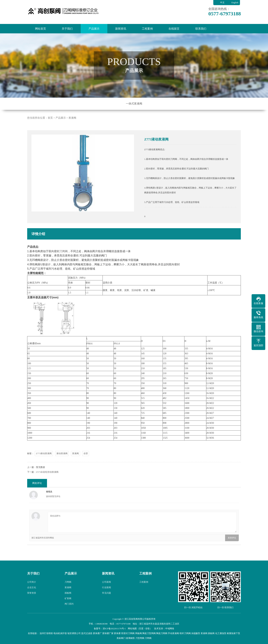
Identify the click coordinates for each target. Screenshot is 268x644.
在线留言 (174, 29)
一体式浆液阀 (134, 104)
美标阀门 (121, 638)
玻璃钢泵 (130, 638)
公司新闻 (106, 588)
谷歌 (148, 629)
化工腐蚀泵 (221, 633)
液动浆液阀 (62, 460)
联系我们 (201, 29)
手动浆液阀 (173, 633)
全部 (86, 460)
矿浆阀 (68, 605)
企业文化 (32, 594)
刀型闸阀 (140, 638)
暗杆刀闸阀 (185, 633)
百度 (141, 629)
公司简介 (32, 588)
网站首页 (41, 29)
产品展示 (94, 29)
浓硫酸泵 (196, 633)
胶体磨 (117, 633)
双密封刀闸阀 (128, 633)
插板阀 (68, 599)
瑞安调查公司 (74, 633)
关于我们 (67, 29)
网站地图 (132, 629)
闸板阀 (139, 633)
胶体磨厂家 (108, 633)
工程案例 (147, 29)
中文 (222, 2)
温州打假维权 (46, 633)
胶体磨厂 (97, 633)
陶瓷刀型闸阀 (149, 633)
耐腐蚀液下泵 (233, 633)
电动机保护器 (60, 633)
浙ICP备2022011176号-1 (114, 629)
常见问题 (106, 599)
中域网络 (170, 629)
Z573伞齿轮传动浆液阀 (47, 479)
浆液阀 (72, 124)
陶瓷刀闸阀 (162, 633)
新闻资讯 (121, 29)
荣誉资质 (32, 599)
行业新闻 (106, 594)
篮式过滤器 (87, 633)
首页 (50, 124)
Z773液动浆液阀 (44, 460)
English (235, 2)
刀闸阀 (64, 258)
